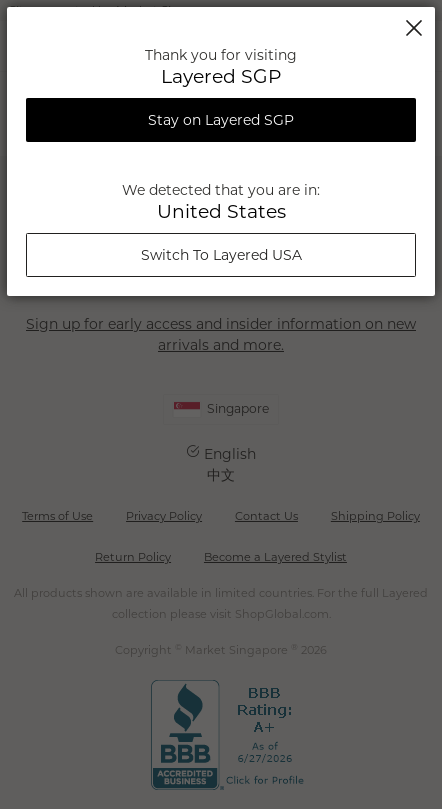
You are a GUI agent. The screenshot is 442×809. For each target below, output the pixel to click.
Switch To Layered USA (221, 255)
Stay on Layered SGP (221, 120)
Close (414, 28)
